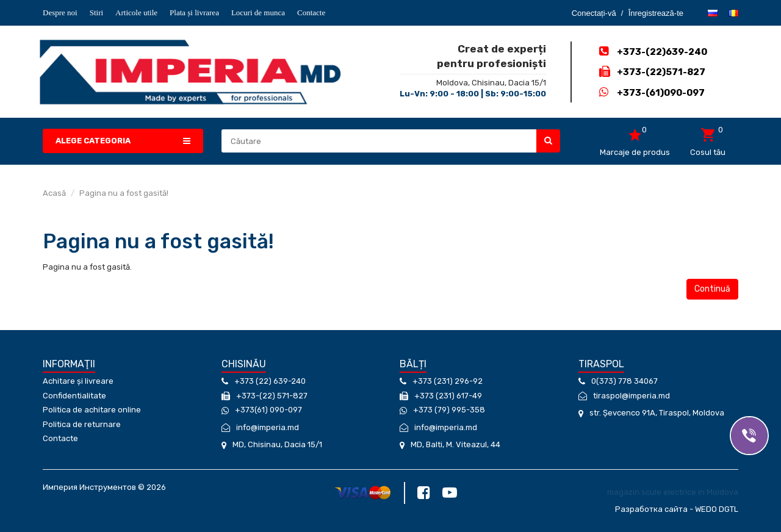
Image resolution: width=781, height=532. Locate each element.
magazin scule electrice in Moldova (673, 490)
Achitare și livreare (78, 381)
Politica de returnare (82, 424)
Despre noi (60, 13)
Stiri (96, 13)
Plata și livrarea (194, 13)
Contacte (311, 13)
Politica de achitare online (92, 410)
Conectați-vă (594, 13)
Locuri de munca (258, 13)
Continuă (712, 289)
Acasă (54, 193)
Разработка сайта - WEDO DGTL (677, 505)
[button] (123, 141)
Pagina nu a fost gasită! (124, 193)
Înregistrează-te (656, 13)
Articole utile (136, 13)
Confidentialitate (74, 396)
